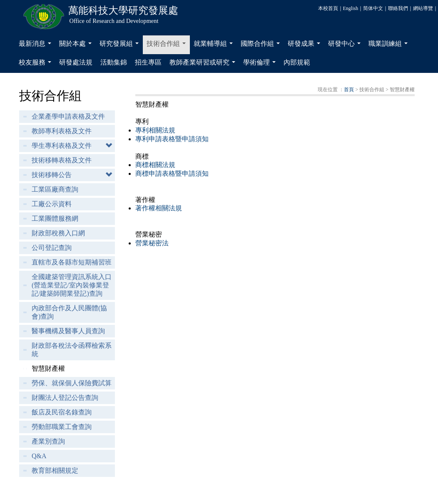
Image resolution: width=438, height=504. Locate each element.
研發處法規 (76, 62)
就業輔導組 (215, 46)
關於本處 (77, 46)
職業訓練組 (390, 46)
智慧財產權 (48, 368)
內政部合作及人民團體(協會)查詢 (69, 312)
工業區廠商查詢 (55, 189)
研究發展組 (121, 46)
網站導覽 (423, 8)
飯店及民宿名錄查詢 (62, 412)
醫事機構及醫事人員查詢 (68, 331)
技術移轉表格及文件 (62, 160)
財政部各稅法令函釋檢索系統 (72, 350)
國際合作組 (262, 46)
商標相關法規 (155, 165)
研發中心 (346, 46)
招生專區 (148, 62)
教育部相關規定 (55, 470)
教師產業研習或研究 (204, 65)
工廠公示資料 (52, 204)
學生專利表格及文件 (62, 146)
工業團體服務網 (55, 218)
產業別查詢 (48, 441)
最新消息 (37, 46)
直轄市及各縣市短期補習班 (72, 262)
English (351, 8)
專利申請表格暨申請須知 (172, 139)
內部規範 (297, 62)
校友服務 (37, 65)
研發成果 (306, 46)
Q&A (39, 456)
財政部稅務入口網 (58, 233)
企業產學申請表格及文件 (68, 116)
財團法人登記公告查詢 (65, 398)
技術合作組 (168, 46)
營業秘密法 (152, 243)
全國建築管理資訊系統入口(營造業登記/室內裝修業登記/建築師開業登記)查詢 (72, 285)
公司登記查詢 (52, 248)
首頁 (349, 90)
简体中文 (373, 8)
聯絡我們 (398, 8)
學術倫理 (261, 65)
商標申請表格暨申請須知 (172, 173)
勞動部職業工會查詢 (62, 427)
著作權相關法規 (159, 208)
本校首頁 (328, 8)
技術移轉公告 (52, 175)
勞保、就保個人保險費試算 (72, 383)
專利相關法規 (155, 130)
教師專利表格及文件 (62, 131)
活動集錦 (114, 62)
